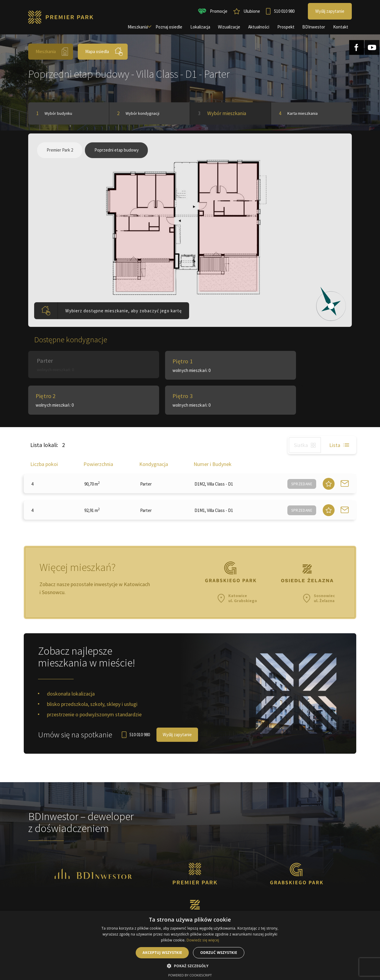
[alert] (190, 945)
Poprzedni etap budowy (121, 153)
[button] (190, 966)
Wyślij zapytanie (178, 711)
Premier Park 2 (61, 153)
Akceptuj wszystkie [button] (162, 953)
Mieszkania (52, 52)
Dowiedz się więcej (203, 940)
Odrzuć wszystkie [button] (218, 953)
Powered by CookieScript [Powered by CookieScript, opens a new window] (190, 975)
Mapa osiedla (104, 52)
